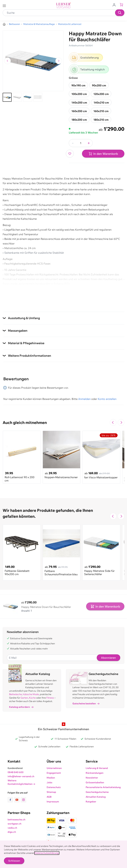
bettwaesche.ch (16, 820)
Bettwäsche (15, 694)
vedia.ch (12, 828)
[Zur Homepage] (4, 24)
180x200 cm (79, 120)
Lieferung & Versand (97, 768)
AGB (49, 797)
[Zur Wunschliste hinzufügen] (70, 154)
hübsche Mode (31, 694)
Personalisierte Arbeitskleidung (103, 787)
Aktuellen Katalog (96, 797)
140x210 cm (101, 103)
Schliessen (14, 861)
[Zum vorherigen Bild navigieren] (7, 61)
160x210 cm (101, 111)
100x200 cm (79, 94)
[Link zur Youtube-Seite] (18, 800)
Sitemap (51, 792)
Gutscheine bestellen (86, 703)
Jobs (49, 782)
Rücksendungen (95, 773)
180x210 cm (101, 120)
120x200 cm (101, 94)
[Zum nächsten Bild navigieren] (59, 61)
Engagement (54, 773)
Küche (32, 698)
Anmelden (84, 399)
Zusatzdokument (13, 301)
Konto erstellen (107, 399)
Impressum (53, 802)
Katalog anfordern (21, 707)
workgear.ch (14, 824)
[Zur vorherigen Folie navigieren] (113, 422)
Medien (51, 778)
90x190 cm (78, 85)
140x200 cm (79, 103)
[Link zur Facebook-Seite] (11, 800)
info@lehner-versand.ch (21, 776)
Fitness (50, 698)
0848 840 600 (16, 772)
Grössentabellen (95, 782)
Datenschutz (54, 787)
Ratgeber (91, 802)
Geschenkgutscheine (97, 792)
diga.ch (12, 832)
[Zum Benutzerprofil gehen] (115, 5)
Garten (24, 698)
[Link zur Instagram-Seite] (23, 800)
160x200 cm (79, 111)
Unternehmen (54, 768)
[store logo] (63, 6)
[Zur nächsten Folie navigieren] (121, 422)
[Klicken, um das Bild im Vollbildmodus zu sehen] (33, 61)
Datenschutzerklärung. (47, 853)
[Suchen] (120, 13)
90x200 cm (99, 85)
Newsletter (92, 778)
